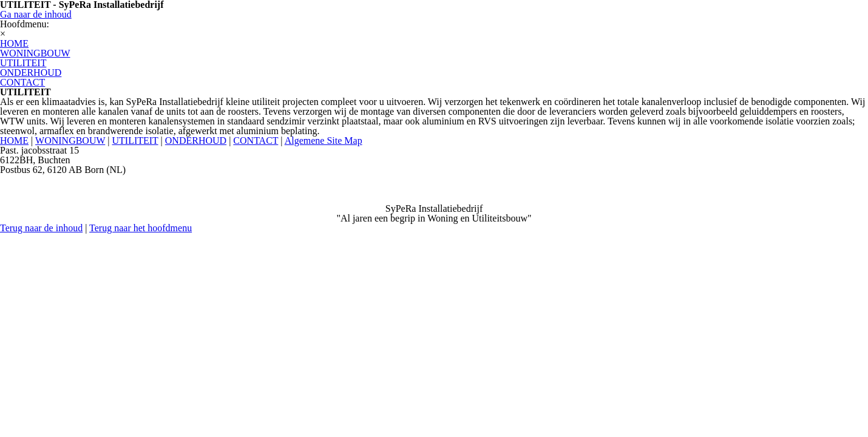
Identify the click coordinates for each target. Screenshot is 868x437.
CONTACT (256, 141)
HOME (14, 141)
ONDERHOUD (196, 141)
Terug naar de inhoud (41, 228)
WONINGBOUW (70, 141)
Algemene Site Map (324, 141)
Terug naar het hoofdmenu (141, 228)
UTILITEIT (135, 141)
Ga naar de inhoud (36, 14)
